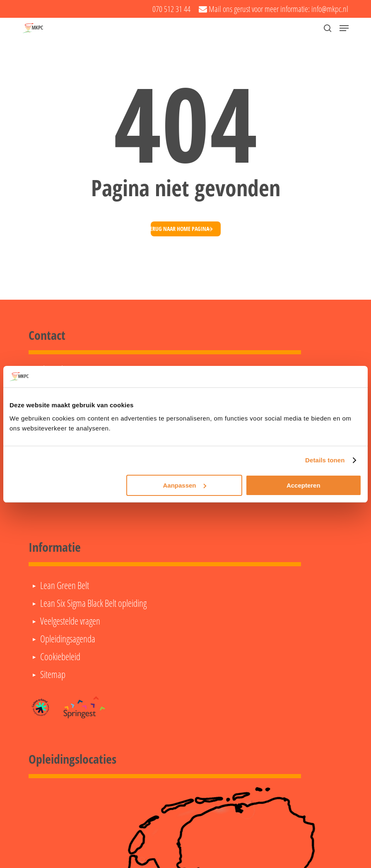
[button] (344, 28)
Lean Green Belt (65, 585)
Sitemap (53, 674)
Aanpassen (184, 485)
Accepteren (304, 485)
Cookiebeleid (60, 656)
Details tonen (325, 460)
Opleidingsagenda (68, 639)
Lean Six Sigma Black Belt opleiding (93, 603)
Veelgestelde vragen (70, 621)
